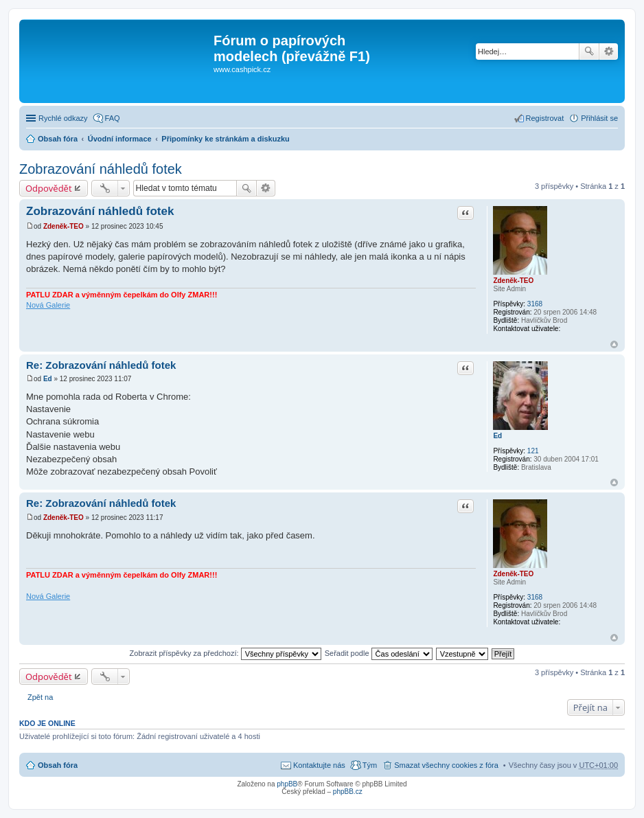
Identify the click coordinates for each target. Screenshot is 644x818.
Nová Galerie (48, 305)
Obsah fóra (58, 139)
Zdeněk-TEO (513, 281)
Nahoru (614, 344)
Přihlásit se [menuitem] (599, 118)
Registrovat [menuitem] (545, 118)
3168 (535, 304)
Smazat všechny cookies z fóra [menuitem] (446, 765)
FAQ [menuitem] (113, 118)
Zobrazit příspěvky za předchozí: (226, 653)
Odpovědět (49, 188)
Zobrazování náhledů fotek (101, 169)
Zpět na (40, 697)
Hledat (589, 52)
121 (533, 451)
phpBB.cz (348, 792)
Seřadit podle (379, 653)
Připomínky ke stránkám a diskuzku (225, 139)
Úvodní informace (120, 139)
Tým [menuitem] (370, 765)
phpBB (287, 784)
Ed (497, 436)
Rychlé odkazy (63, 118)
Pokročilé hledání (609, 52)
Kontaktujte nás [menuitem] (319, 765)
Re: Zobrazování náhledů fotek (101, 365)
